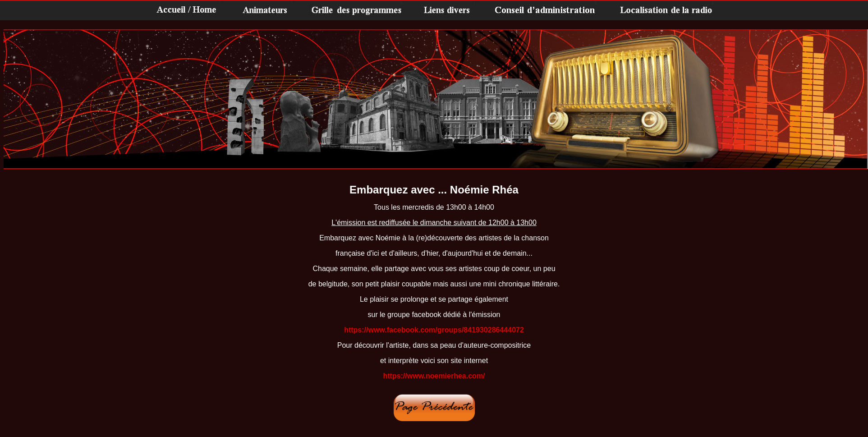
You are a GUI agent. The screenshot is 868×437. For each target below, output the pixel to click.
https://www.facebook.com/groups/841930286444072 (434, 330)
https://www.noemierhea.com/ (434, 376)
